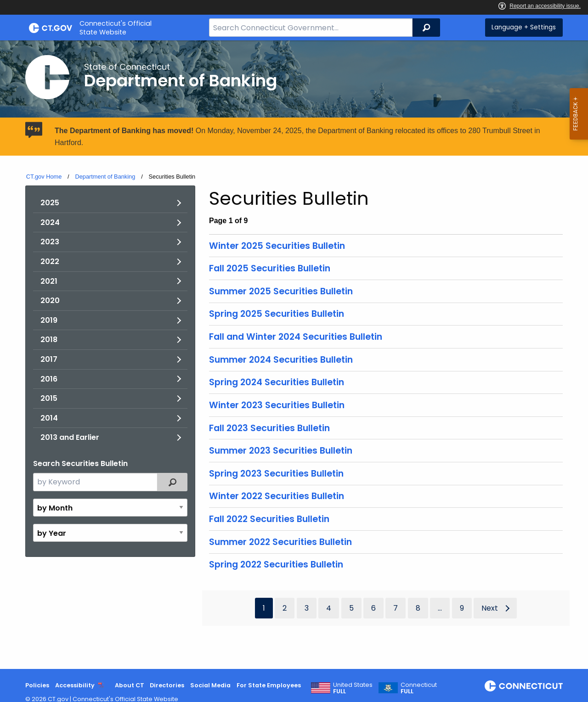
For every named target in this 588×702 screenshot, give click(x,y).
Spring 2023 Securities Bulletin (276, 474)
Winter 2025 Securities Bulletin (277, 246)
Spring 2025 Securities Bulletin (277, 314)
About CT (130, 685)
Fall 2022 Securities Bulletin (269, 519)
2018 (49, 340)
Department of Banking (105, 177)
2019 (49, 320)
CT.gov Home (44, 177)
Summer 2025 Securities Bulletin (281, 291)
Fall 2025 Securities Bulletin (270, 268)
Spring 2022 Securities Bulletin (276, 564)
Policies (37, 685)
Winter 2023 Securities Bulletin (277, 405)
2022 (50, 261)
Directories (167, 685)
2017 (49, 359)
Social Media (210, 685)
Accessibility (75, 685)
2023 (50, 242)
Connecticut (419, 688)
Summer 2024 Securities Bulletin (281, 360)
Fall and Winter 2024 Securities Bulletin (296, 337)
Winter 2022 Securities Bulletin (277, 496)
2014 (49, 418)
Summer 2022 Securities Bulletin (280, 542)
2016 (49, 379)
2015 (49, 398)
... (440, 608)
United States (353, 688)
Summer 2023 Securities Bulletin (281, 451)
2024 (50, 222)
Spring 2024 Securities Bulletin (277, 382)
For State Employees (269, 685)
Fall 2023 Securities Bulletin (269, 428)
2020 (50, 300)
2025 (50, 203)
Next (490, 608)
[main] (294, 355)
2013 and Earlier (70, 437)
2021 (49, 281)
